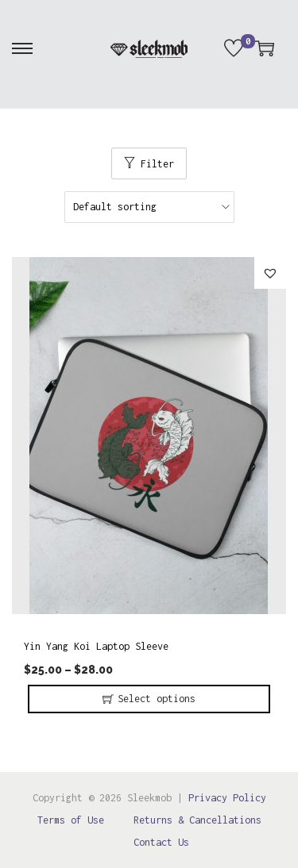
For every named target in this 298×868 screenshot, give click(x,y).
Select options (157, 699)
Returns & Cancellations (197, 820)
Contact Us (161, 842)
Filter (157, 164)
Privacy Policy (227, 798)
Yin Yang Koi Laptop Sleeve (96, 646)
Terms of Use (71, 820)
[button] (270, 273)
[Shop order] (149, 207)
